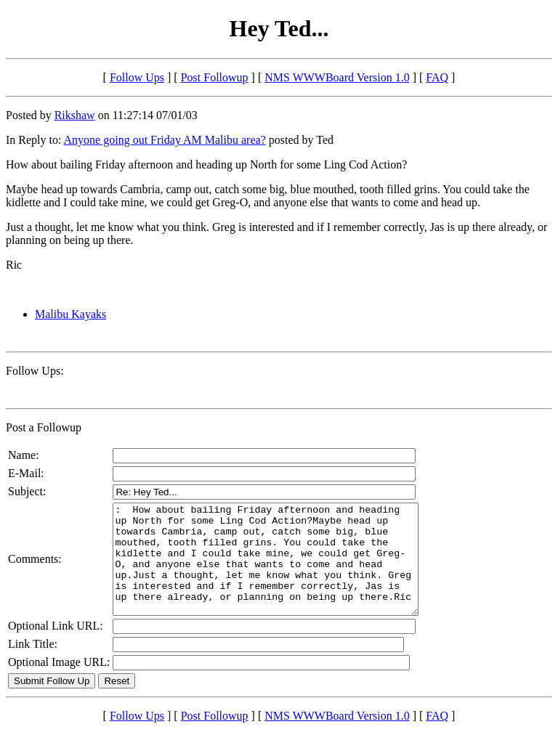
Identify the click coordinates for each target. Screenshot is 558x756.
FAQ (437, 77)
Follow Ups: (35, 371)
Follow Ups (137, 77)
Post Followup (215, 77)
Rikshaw (75, 115)
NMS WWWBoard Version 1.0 (337, 77)
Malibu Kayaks (70, 314)
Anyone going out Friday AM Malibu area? (165, 140)
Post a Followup (44, 427)
